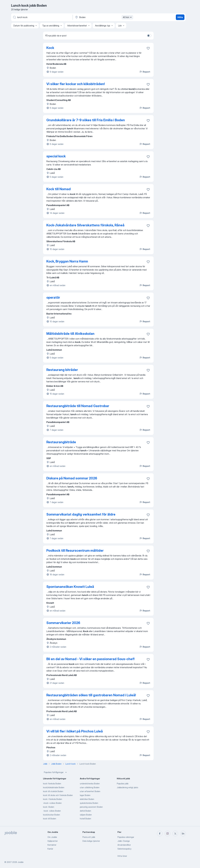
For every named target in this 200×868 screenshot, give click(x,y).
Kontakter (52, 845)
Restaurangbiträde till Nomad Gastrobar (78, 406)
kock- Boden (49, 807)
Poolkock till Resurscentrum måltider (75, 551)
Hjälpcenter (53, 841)
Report (145, 72)
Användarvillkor (124, 845)
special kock (56, 156)
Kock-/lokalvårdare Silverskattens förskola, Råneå (85, 225)
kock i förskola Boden (53, 799)
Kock (50, 48)
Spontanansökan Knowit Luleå (70, 587)
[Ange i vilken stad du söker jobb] (104, 17)
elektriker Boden (87, 799)
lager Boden (85, 795)
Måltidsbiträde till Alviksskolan (70, 334)
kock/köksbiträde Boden (54, 787)
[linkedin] (183, 834)
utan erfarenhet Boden (90, 791)
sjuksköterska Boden (89, 803)
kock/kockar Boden (52, 815)
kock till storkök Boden (53, 791)
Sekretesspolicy (124, 849)
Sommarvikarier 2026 (63, 623)
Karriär (50, 849)
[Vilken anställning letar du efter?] (42, 17)
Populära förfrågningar (56, 772)
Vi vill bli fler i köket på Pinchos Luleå (75, 731)
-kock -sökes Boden (52, 811)
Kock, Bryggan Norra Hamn (67, 261)
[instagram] (167, 834)
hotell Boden (85, 819)
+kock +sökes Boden (52, 803)
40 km (128, 17)
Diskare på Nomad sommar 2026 (72, 478)
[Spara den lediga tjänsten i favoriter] (148, 48)
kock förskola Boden (52, 784)
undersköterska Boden (90, 784)
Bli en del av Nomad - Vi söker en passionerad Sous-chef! (90, 659)
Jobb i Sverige (124, 841)
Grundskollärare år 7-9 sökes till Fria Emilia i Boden (86, 120)
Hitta (180, 17)
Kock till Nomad (59, 189)
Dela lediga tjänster (91, 841)
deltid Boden (85, 811)
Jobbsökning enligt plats (127, 787)
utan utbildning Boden (90, 787)
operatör (53, 297)
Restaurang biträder (62, 370)
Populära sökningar (126, 837)
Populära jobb (123, 784)
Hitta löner (122, 856)
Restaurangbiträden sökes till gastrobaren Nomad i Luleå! (91, 695)
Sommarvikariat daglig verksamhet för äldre (81, 514)
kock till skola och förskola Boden (58, 795)
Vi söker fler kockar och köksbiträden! (76, 84)
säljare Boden (86, 815)
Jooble (21, 862)
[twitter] (175, 834)
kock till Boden (50, 819)
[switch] (149, 36)
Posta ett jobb (89, 837)
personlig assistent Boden (91, 807)
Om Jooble (52, 837)
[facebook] (160, 834)
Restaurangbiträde (61, 442)
